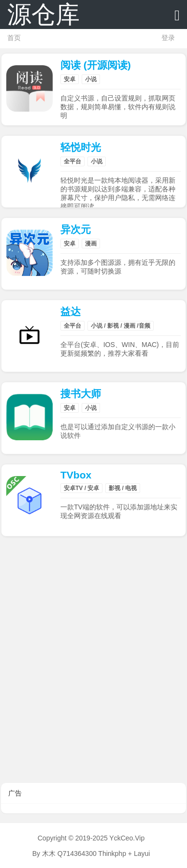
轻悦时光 (81, 147)
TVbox (76, 475)
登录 (168, 38)
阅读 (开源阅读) (96, 65)
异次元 (76, 229)
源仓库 (43, 14)
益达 (71, 311)
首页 (14, 38)
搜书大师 (81, 394)
